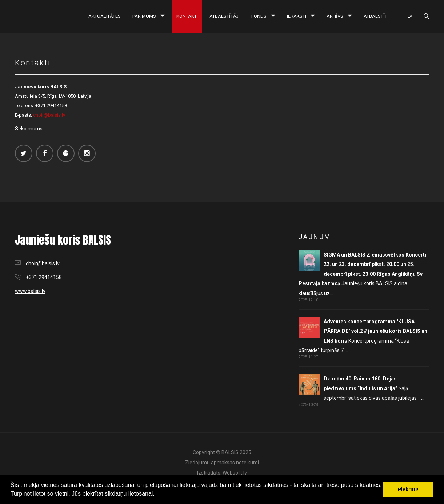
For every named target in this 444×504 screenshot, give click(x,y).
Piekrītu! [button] (408, 489)
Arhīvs (339, 16)
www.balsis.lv (30, 291)
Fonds (263, 16)
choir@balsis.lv (49, 115)
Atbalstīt (375, 16)
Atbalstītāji (225, 16)
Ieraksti (301, 16)
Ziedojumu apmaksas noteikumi (222, 463)
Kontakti (187, 16)
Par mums (149, 16)
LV (410, 16)
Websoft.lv (235, 473)
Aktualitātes (105, 16)
